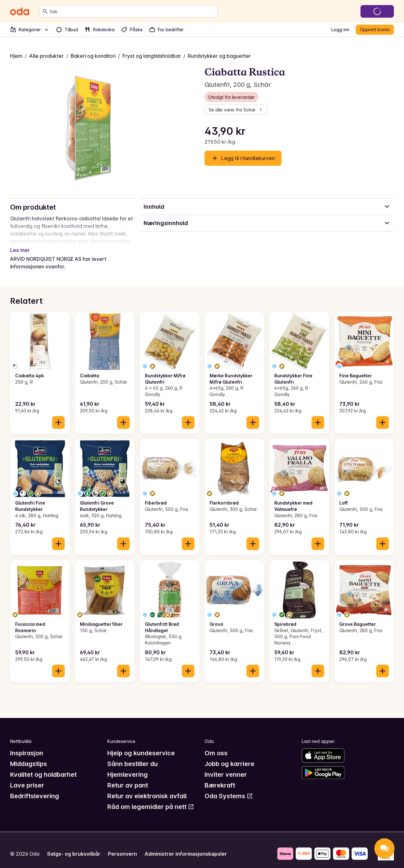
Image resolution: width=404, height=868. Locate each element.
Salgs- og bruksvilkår (74, 846)
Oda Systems (229, 788)
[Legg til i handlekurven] (58, 415)
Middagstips (29, 756)
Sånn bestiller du (133, 756)
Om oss (216, 745)
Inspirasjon (27, 745)
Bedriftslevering (35, 788)
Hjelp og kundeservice (141, 745)
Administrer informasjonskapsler (186, 846)
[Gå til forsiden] (20, 11)
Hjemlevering (128, 767)
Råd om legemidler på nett (151, 799)
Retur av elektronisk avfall (147, 788)
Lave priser (27, 778)
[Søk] (45, 11)
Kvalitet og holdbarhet (43, 767)
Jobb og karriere (229, 756)
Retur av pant (128, 778)
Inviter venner (226, 767)
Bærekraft (220, 778)
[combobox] (132, 11)
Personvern (122, 846)
